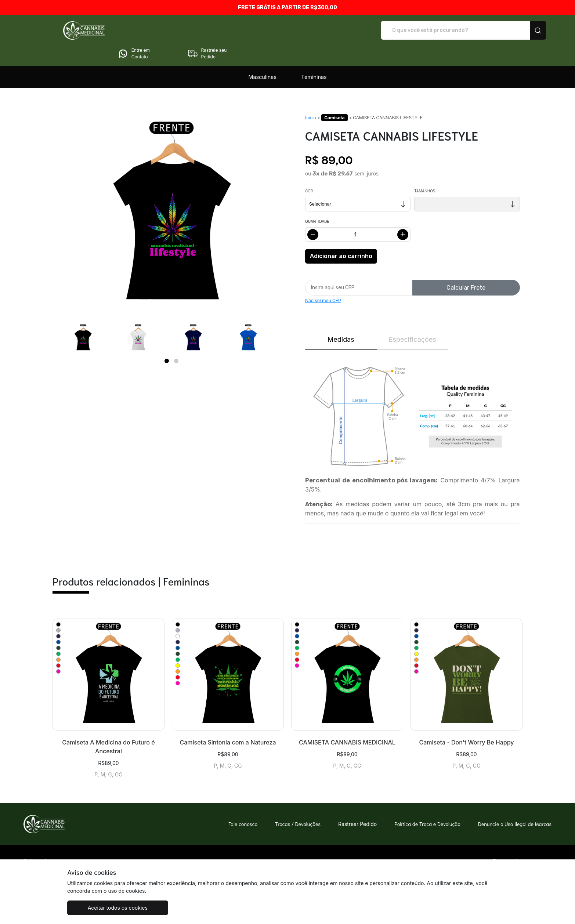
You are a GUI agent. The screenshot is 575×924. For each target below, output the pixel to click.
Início (311, 97)
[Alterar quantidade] (358, 214)
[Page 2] (176, 340)
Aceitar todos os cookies (104, 908)
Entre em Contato (441, 30)
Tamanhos (425, 170)
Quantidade (317, 201)
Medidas (341, 319)
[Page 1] (167, 340)
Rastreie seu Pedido (515, 30)
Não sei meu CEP (323, 280)
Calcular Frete (466, 267)
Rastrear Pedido (357, 803)
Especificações (413, 319)
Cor (309, 170)
